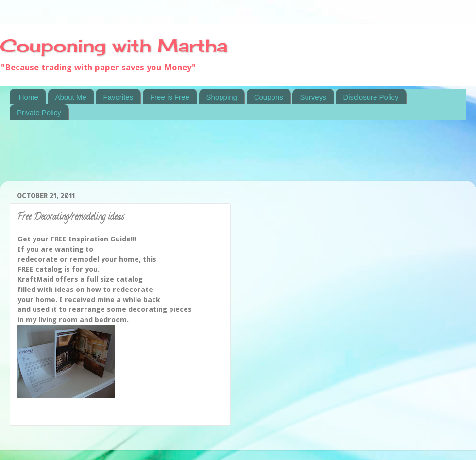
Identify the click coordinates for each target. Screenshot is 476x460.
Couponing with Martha (114, 46)
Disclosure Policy (371, 97)
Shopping (222, 97)
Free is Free (170, 97)
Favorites (118, 97)
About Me (71, 97)
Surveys (313, 97)
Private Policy (39, 112)
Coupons (269, 97)
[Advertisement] (187, 156)
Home (29, 97)
